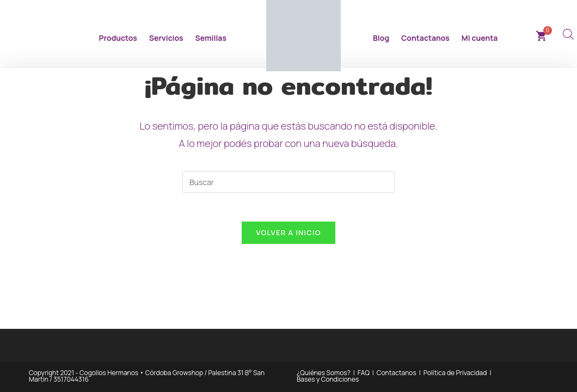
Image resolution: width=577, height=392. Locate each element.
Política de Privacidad (455, 373)
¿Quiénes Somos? (324, 373)
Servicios (166, 38)
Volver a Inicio (288, 237)
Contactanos (425, 38)
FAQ (364, 373)
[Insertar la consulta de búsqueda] (288, 182)
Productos (118, 38)
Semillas (211, 38)
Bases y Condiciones (328, 379)
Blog (381, 38)
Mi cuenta (480, 38)
